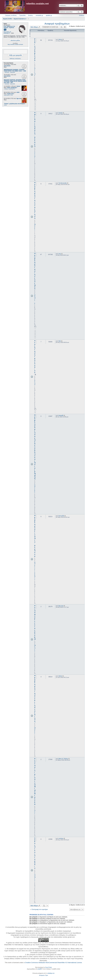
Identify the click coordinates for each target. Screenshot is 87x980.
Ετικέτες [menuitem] (30, 15)
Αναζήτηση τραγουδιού (35, 357)
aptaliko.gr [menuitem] (49, 15)
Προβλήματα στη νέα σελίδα (35, 271)
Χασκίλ (35, 155)
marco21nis (7, 66)
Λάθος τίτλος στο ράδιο (35, 853)
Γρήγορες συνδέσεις (11, 15)
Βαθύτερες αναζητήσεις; (15, 59)
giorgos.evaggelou (35, 571)
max (60, 254)
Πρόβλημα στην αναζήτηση (35, 200)
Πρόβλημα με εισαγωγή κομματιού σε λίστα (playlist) (35, 447)
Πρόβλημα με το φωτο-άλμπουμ (35, 536)
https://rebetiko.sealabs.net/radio (15, 44)
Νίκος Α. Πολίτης (63, 759)
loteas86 (35, 488)
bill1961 (35, 227)
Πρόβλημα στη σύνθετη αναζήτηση (35, 699)
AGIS (18, 92)
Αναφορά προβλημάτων (57, 24)
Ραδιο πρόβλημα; (35, 51)
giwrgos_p (35, 299)
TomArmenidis (63, 183)
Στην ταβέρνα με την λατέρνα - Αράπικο (9, 27)
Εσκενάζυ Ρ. (7, 33)
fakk (60, 341)
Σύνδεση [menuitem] (82, 15)
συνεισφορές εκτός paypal (35, 622)
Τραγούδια (22, 15)
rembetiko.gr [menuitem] (39, 15)
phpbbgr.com (51, 973)
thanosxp (35, 72)
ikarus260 (61, 516)
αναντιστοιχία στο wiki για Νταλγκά (35, 781)
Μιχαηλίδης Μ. (7, 32)
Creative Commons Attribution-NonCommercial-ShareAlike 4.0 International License (53, 963)
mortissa (35, 877)
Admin (18, 86)
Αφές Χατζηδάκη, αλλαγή (35, 129)
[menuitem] (42, 975)
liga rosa (19, 99)
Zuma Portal (48, 967)
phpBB (39, 969)
